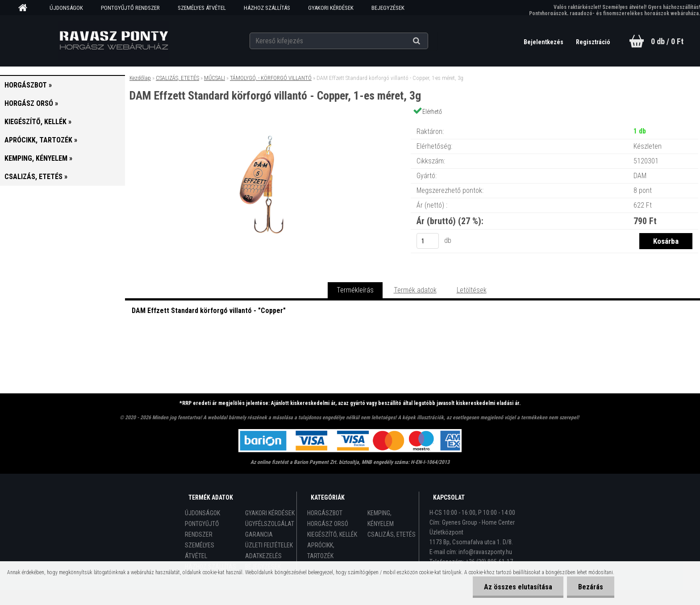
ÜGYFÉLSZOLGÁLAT (270, 524)
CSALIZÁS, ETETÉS (177, 78)
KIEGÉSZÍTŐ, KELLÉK (332, 534)
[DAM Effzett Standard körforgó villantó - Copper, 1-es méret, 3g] (268, 123)
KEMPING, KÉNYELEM (381, 518)
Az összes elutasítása (518, 587)
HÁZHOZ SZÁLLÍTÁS (267, 8)
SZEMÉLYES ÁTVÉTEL (202, 8)
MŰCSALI (215, 78)
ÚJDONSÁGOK (66, 8)
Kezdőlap (140, 78)
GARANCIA (259, 534)
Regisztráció (593, 42)
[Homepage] (26, 8)
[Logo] (114, 41)
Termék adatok (415, 290)
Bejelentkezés (544, 42)
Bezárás (591, 587)
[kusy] (428, 241)
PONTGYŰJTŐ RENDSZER (130, 8)
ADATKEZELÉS (263, 556)
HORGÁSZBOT (325, 513)
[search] (427, 41)
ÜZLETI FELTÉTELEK (269, 545)
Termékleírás (355, 290)
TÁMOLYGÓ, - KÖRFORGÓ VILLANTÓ (271, 78)
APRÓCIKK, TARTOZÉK (321, 551)
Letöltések (472, 290)
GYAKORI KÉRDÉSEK (331, 8)
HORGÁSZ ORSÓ (328, 524)
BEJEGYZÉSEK (388, 8)
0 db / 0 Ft (667, 41)
